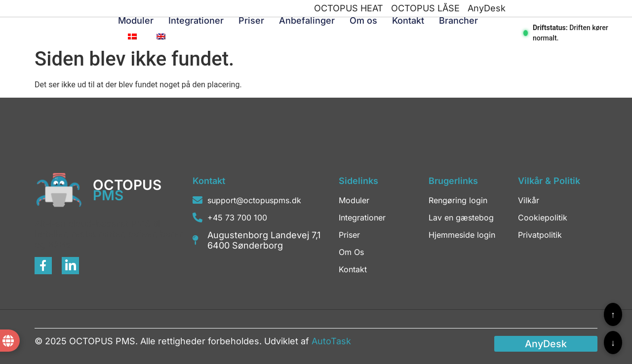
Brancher (458, 20)
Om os (363, 20)
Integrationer (196, 20)
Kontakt (408, 20)
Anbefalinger (307, 20)
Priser (251, 20)
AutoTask (331, 341)
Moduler (136, 20)
